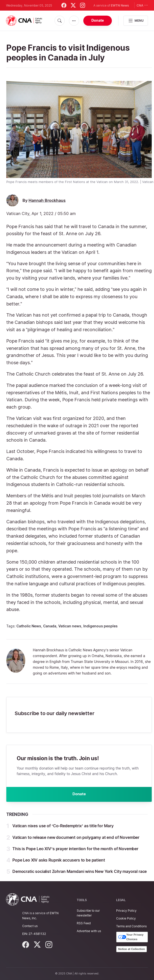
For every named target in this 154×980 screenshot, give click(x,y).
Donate (98, 20)
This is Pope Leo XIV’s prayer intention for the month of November (75, 850)
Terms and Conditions (131, 926)
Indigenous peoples (100, 626)
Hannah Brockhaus (47, 201)
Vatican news (70, 626)
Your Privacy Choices (131, 937)
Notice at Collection (132, 949)
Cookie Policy (126, 918)
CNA (142, 5)
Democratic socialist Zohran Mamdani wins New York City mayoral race (80, 873)
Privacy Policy (126, 911)
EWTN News (120, 5)
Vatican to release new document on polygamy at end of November (76, 838)
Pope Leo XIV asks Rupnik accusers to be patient (59, 861)
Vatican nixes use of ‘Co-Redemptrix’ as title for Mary (63, 827)
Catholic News (29, 626)
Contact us (30, 926)
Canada (50, 626)
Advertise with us (89, 931)
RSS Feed (84, 923)
